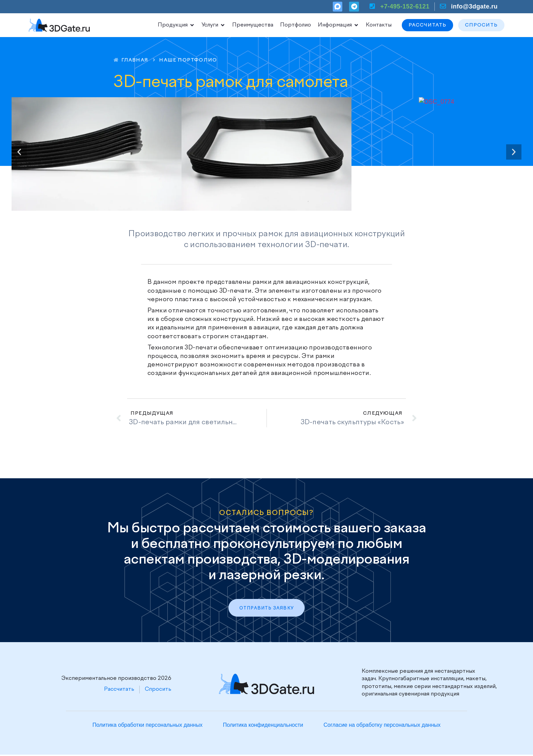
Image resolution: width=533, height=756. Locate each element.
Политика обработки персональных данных (148, 726)
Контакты (379, 25)
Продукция (176, 25)
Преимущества (253, 25)
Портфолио (296, 25)
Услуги (213, 25)
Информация (338, 25)
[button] (19, 152)
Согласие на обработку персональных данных (382, 726)
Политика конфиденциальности (263, 726)
